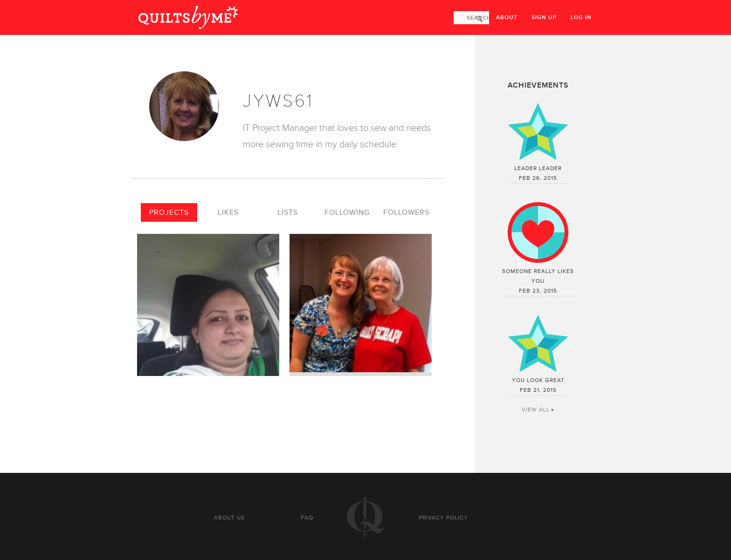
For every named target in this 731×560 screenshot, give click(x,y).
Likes (228, 212)
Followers (406, 212)
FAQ (307, 518)
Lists (288, 212)
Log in (581, 17)
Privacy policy (443, 518)
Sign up (544, 17)
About (507, 17)
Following (347, 212)
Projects (169, 212)
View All (536, 410)
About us (229, 518)
